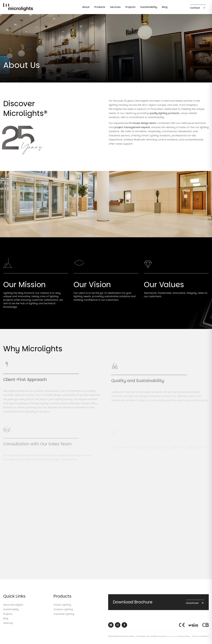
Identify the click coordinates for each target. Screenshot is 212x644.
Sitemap (8, 620)
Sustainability (11, 607)
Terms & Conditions (200, 634)
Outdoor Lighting (63, 607)
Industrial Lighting (64, 611)
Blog (6, 616)
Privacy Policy (184, 634)
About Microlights (13, 602)
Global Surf (174, 634)
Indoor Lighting (62, 602)
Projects (8, 611)
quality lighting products (164, 115)
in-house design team (143, 125)
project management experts (132, 129)
